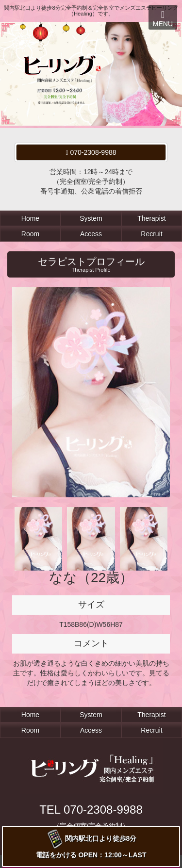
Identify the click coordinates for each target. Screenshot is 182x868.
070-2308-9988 (91, 152)
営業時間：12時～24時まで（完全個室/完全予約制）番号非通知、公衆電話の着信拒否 (91, 181)
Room (30, 234)
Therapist (151, 218)
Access (91, 234)
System (91, 218)
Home (30, 218)
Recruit (151, 234)
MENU (163, 19)
